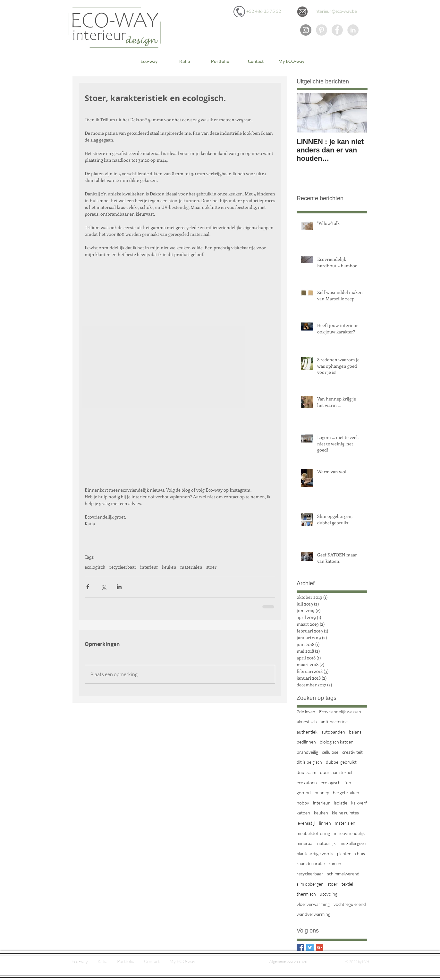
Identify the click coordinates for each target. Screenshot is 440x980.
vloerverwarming (313, 904)
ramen (335, 863)
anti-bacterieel (335, 722)
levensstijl (306, 823)
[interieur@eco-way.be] (336, 11)
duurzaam (306, 772)
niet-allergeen (353, 843)
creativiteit (352, 752)
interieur (149, 567)
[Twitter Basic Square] (310, 947)
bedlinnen (306, 742)
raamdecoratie (311, 863)
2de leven (306, 712)
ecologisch (95, 567)
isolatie (341, 803)
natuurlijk (326, 843)
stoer (211, 567)
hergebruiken (346, 792)
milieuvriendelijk (349, 833)
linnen (325, 823)
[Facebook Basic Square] (300, 947)
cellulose (330, 752)
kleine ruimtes (345, 813)
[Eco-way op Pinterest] (322, 30)
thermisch (306, 894)
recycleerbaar (123, 567)
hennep (322, 792)
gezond (304, 792)
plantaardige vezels (315, 853)
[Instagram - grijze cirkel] (306, 30)
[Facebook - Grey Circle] (337, 30)
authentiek (307, 732)
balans (355, 732)
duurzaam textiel (336, 772)
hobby (303, 803)
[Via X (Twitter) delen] (103, 587)
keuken (169, 567)
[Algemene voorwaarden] (289, 962)
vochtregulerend (350, 904)
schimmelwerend (343, 874)
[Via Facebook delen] (88, 587)
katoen (303, 813)
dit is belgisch (309, 762)
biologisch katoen (337, 742)
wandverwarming (313, 914)
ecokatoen (307, 782)
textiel (347, 884)
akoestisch (307, 722)
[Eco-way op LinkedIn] (353, 30)
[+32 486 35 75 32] (264, 11)
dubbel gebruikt (341, 762)
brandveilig (307, 752)
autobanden (333, 732)
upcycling (329, 894)
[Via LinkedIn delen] (119, 587)
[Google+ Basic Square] (320, 947)
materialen (191, 567)
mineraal (305, 843)
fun (348, 782)
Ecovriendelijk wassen (340, 712)
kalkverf (359, 803)
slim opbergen (310, 884)
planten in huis (351, 853)
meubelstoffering (313, 833)
